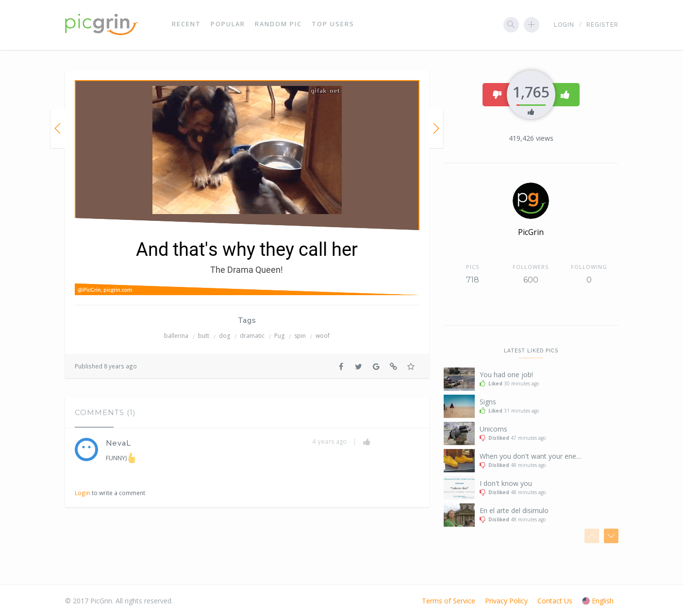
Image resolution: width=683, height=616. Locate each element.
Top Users (333, 24)
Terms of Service (449, 601)
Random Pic (278, 24)
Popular (228, 24)
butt (204, 336)
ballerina (176, 336)
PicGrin (531, 232)
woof (323, 336)
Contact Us (555, 601)
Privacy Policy (506, 601)
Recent (186, 24)
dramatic (252, 336)
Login (564, 25)
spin (300, 336)
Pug (279, 336)
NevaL (118, 443)
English (598, 601)
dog (225, 336)
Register (602, 25)
